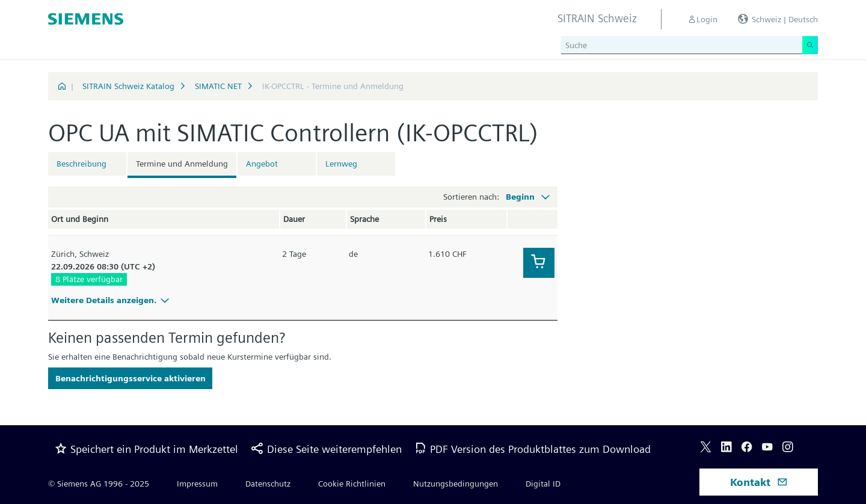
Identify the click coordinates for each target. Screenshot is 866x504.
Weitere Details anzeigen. (112, 300)
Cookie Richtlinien (352, 484)
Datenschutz (268, 484)
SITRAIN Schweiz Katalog (128, 86)
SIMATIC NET (218, 86)
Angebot (262, 164)
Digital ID (543, 484)
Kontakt (759, 482)
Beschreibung (81, 164)
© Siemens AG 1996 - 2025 (99, 484)
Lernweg (341, 164)
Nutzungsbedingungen (456, 484)
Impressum (197, 484)
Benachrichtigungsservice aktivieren (131, 378)
